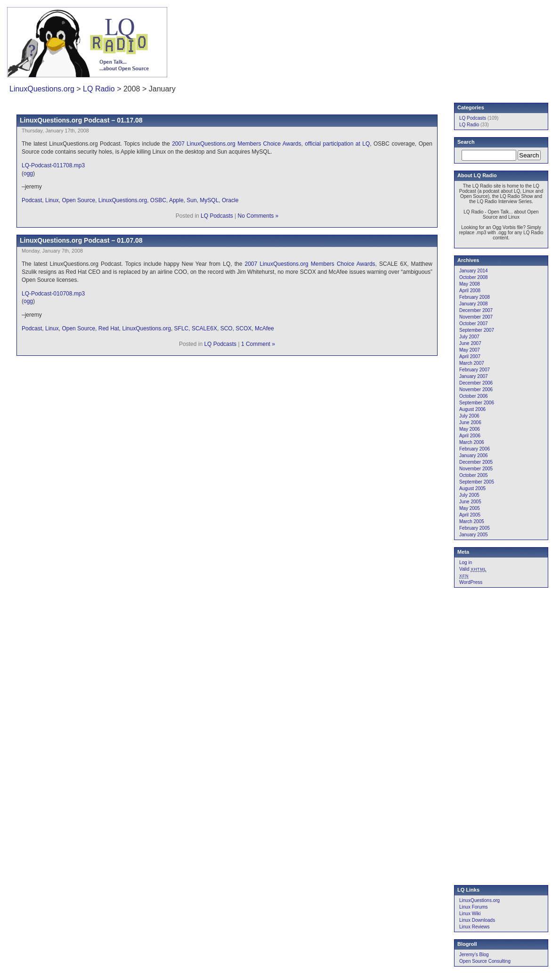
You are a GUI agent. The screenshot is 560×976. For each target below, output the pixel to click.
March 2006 (472, 442)
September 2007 (477, 330)
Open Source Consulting (485, 961)
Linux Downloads (477, 920)
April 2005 (470, 515)
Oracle (230, 200)
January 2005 (474, 535)
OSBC (158, 200)
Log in (466, 562)
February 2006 (475, 449)
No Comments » (258, 216)
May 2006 (470, 429)
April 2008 (470, 291)
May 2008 (470, 284)
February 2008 (475, 297)
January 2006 (474, 455)
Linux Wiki (470, 914)
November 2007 (476, 317)
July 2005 (469, 495)
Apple (176, 200)
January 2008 (474, 304)
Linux (52, 200)
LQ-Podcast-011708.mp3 (53, 165)
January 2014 (474, 271)
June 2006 (470, 422)
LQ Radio (99, 89)
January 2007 (474, 376)
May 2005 (470, 508)
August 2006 (472, 409)
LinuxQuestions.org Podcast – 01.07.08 (81, 240)
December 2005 (476, 462)
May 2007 (470, 350)
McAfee (264, 328)
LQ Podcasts (217, 216)
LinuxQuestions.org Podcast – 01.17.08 (81, 120)
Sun (191, 200)
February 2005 (475, 528)
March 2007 (472, 363)
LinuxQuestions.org (42, 89)
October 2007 (474, 324)
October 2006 (474, 396)
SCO (227, 328)
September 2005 (477, 482)
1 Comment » (258, 344)
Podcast (32, 200)
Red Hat (109, 328)
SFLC (182, 328)
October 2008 (474, 277)
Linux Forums (474, 907)
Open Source (78, 200)
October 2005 (474, 475)
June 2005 (470, 502)
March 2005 (472, 521)
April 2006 (470, 436)
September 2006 (477, 403)
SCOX (243, 328)
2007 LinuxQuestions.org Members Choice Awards (236, 144)
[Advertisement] (429, 35)
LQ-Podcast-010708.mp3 (53, 294)
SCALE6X (204, 328)
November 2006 (476, 390)
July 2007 (469, 337)
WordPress (471, 582)
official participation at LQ (337, 144)
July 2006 (469, 416)
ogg (28, 173)
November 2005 (476, 469)
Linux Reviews (474, 927)
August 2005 (472, 488)
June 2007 (470, 343)
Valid (473, 569)
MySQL (209, 200)
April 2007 (470, 357)
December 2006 (476, 383)
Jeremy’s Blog (474, 955)
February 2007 (475, 370)
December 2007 (476, 310)
